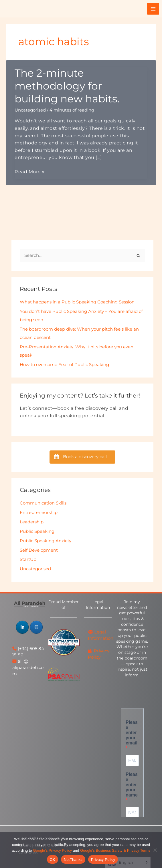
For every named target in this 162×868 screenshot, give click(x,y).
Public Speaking (37, 532)
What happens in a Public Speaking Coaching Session (77, 302)
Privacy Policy (103, 860)
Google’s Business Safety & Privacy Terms (115, 850)
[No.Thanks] (155, 850)
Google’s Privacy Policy (52, 850)
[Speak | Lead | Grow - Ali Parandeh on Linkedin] (22, 627)
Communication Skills (43, 503)
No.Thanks (73, 860)
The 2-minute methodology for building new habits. (67, 86)
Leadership (32, 522)
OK (53, 860)
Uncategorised (30, 110)
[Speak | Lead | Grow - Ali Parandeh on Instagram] (36, 627)
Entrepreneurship (39, 513)
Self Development (39, 550)
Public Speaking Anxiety (46, 541)
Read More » (29, 172)
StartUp (28, 560)
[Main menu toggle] (153, 9)
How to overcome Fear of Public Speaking (64, 365)
